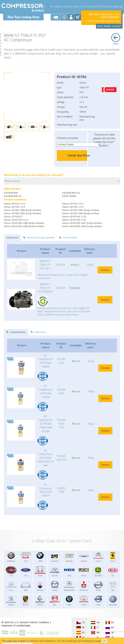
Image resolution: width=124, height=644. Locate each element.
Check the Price (79, 155)
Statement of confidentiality (16, 626)
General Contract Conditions (34, 622)
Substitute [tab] (12, 238)
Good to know (71, 6)
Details (105, 270)
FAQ (99, 6)
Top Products (88, 6)
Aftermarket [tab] (68, 238)
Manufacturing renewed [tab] (39, 238)
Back (116, 39)
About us (107, 6)
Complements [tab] (16, 332)
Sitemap (118, 6)
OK (104, 641)
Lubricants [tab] (39, 332)
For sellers (56, 6)
